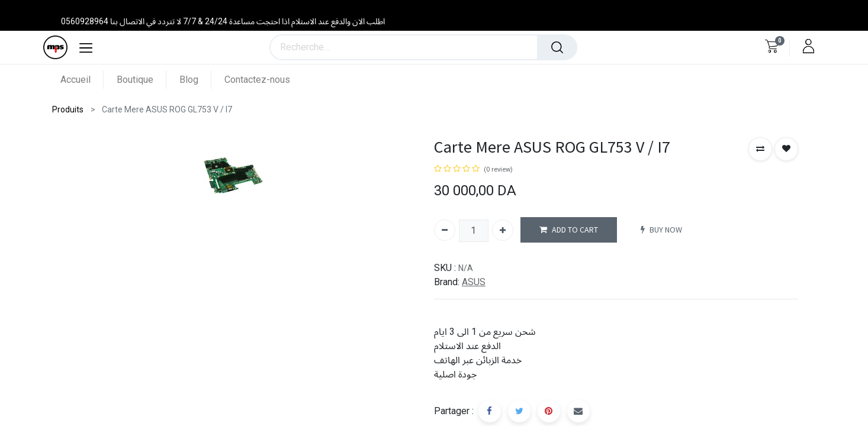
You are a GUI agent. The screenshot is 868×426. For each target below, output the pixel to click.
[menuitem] (82, 80)
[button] (760, 149)
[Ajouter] (503, 230)
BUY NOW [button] (661, 230)
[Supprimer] (445, 230)
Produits (68, 109)
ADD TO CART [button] (569, 230)
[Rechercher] (557, 47)
